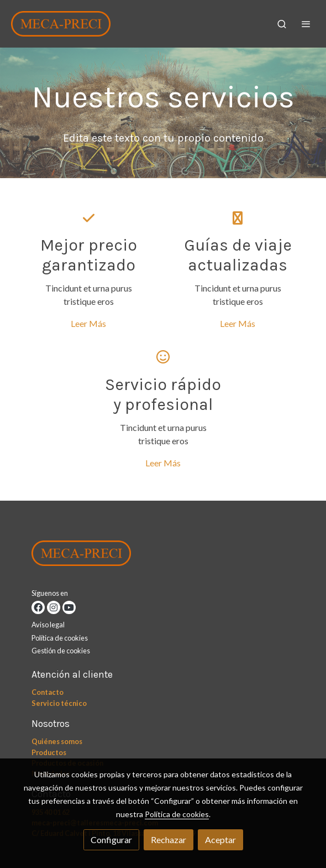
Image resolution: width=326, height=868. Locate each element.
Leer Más (88, 323)
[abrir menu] (306, 24)
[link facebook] (38, 607)
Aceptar (220, 840)
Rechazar (169, 840)
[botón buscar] (282, 24)
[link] (61, 24)
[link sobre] (163, 555)
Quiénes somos (57, 741)
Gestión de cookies (61, 651)
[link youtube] (69, 607)
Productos (49, 752)
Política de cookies (60, 638)
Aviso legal (48, 625)
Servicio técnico (59, 703)
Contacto (48, 692)
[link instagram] (54, 607)
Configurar (111, 840)
